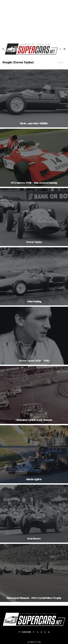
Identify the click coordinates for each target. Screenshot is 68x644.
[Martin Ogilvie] (34, 454)
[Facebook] (34, 632)
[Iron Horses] (34, 514)
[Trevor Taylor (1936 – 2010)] (34, 336)
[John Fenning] (34, 276)
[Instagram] (41, 632)
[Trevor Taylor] (34, 217)
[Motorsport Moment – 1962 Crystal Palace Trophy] (34, 573)
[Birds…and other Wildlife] (34, 98)
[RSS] (45, 632)
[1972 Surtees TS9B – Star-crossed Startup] (34, 158)
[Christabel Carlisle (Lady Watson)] (34, 395)
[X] (37, 632)
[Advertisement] (34, 20)
